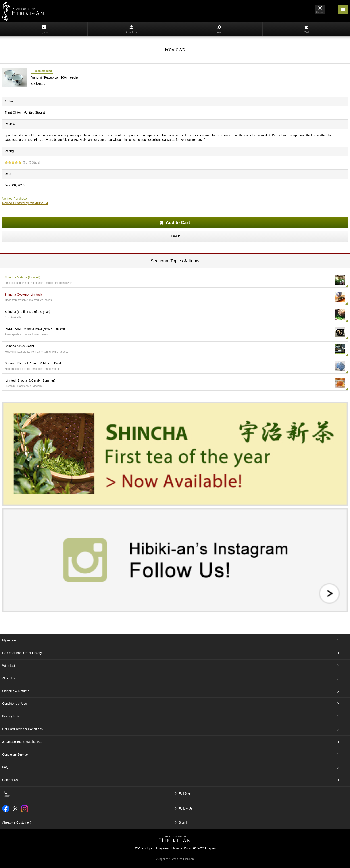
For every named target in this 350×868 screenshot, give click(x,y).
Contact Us (10, 780)
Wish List (9, 666)
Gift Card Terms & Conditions (22, 729)
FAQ (5, 767)
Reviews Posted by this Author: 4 (25, 203)
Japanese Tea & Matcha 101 (22, 742)
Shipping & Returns (16, 691)
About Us (131, 30)
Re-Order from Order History (22, 653)
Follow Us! (186, 808)
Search (219, 30)
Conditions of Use (15, 704)
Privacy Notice (12, 716)
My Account (10, 640)
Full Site (184, 793)
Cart (306, 30)
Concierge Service (15, 754)
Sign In (44, 30)
